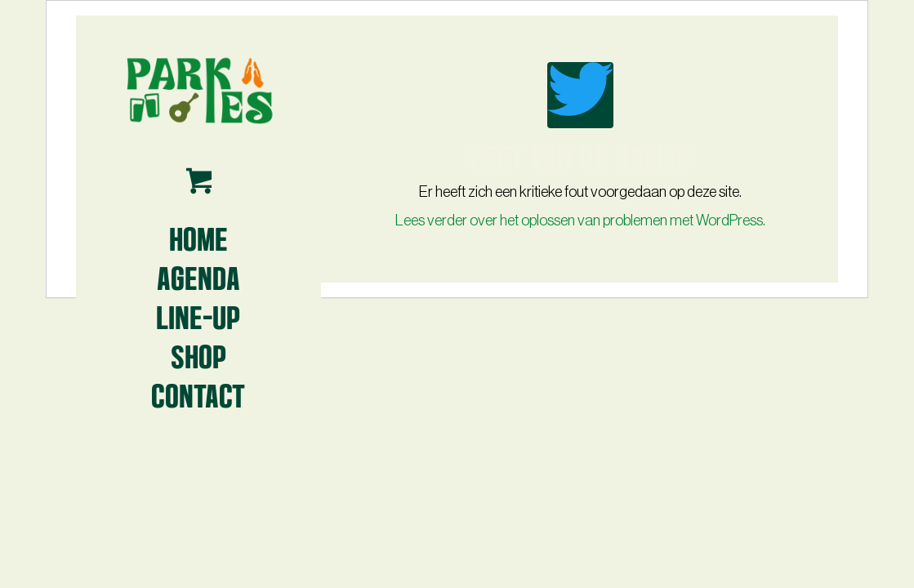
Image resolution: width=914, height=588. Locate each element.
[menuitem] (198, 238)
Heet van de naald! (580, 155)
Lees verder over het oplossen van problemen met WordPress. (580, 220)
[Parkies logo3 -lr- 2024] (198, 89)
